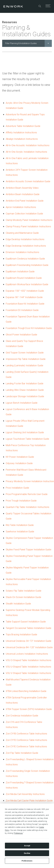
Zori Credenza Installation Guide (22, 716)
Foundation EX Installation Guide (22, 310)
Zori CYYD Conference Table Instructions (26, 740)
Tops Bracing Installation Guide (21, 635)
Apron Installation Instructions (21, 207)
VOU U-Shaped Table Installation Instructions (29, 667)
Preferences (27, 861)
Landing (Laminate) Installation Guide (24, 365)
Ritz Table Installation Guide (20, 525)
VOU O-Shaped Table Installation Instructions (29, 660)
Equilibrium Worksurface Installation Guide (27, 284)
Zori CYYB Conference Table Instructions (26, 734)
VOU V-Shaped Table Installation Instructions (29, 673)
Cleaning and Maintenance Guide (22, 233)
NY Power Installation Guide (20, 457)
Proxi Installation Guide (17, 488)
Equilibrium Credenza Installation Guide (25, 259)
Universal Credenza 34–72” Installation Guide (29, 641)
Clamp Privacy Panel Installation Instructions (28, 226)
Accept (27, 846)
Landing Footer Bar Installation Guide (25, 384)
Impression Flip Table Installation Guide (26, 359)
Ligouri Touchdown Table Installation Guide (27, 439)
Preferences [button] (18, 833)
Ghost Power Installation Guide (21, 335)
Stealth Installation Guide (18, 604)
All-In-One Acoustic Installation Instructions (28, 145)
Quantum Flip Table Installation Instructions (28, 507)
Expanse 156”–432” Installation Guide (25, 291)
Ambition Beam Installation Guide (23, 194)
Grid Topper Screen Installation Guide (25, 353)
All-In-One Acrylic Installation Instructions (26, 152)
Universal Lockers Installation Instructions (27, 654)
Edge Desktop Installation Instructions (25, 239)
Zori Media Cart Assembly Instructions (25, 794)
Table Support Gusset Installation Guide (26, 622)
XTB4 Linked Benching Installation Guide (26, 691)
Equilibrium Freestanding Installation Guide (27, 265)
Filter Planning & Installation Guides (29, 43)
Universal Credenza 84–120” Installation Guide (29, 647)
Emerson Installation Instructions (22, 252)
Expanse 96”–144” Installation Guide (24, 297)
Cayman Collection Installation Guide (24, 214)
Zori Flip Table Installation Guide (22, 753)
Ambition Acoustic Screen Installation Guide (28, 181)
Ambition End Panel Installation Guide (25, 201)
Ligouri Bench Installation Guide (22, 403)
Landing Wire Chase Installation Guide (25, 390)
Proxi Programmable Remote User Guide (27, 494)
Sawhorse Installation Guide (20, 532)
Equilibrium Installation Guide (20, 272)
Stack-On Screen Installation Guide (23, 597)
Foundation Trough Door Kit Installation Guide (29, 328)
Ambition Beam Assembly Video (22, 188)
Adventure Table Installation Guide (23, 126)
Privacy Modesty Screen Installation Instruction (30, 481)
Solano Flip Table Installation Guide (24, 591)
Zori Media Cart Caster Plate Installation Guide (29, 801)
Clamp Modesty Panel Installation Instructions (29, 220)
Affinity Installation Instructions (21, 133)
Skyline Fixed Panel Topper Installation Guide (29, 550)
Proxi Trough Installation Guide (21, 501)
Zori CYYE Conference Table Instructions (26, 747)
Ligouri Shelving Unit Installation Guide (25, 432)
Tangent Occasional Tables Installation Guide (29, 628)
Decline (27, 853)
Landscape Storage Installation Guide (25, 396)
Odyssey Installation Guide (19, 463)
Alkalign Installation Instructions (22, 139)
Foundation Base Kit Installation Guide (25, 304)
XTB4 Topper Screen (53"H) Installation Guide (29, 709)
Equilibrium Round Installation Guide (24, 278)
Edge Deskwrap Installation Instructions (26, 246)
